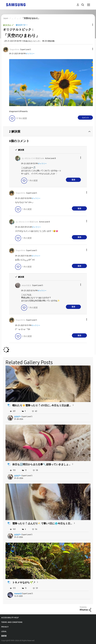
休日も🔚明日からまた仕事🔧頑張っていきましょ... (41, 464)
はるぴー (18, 417)
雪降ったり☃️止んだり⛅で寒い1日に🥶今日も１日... (42, 523)
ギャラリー (30, 54)
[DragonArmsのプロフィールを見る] (14, 50)
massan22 (18, 594)
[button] (88, 49)
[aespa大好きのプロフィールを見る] (26, 285)
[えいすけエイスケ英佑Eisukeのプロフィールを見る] (33, 158)
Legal (4, 631)
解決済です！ (22, 25)
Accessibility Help (10, 618)
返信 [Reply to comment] (73, 180)
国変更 (4, 636)
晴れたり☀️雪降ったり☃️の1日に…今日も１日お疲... (42, 405)
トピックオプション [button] (88, 25)
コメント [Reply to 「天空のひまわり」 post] (85, 118)
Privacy (5, 627)
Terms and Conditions (12, 622)
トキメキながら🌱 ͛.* (24, 582)
